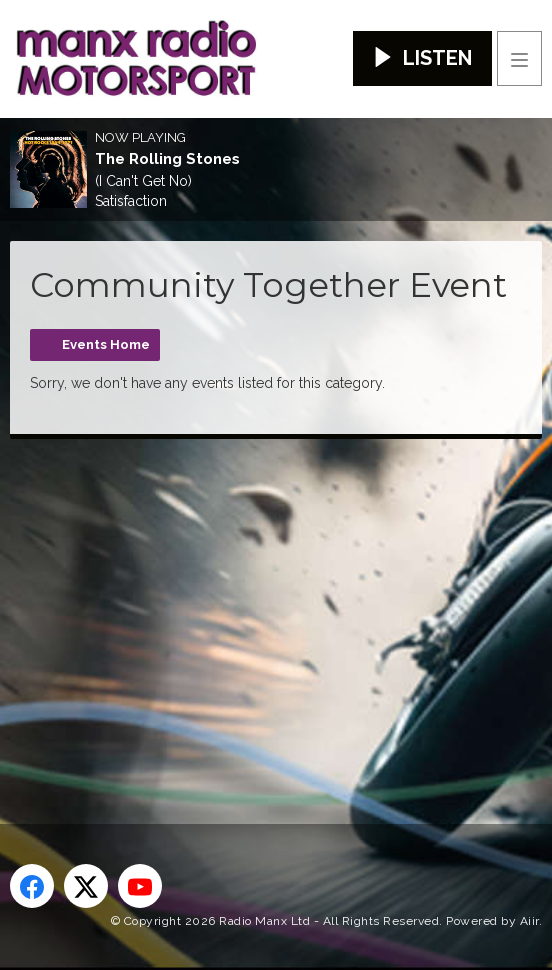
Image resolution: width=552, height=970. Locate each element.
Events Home (106, 344)
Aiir (529, 921)
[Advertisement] (281, 599)
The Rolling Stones (167, 159)
